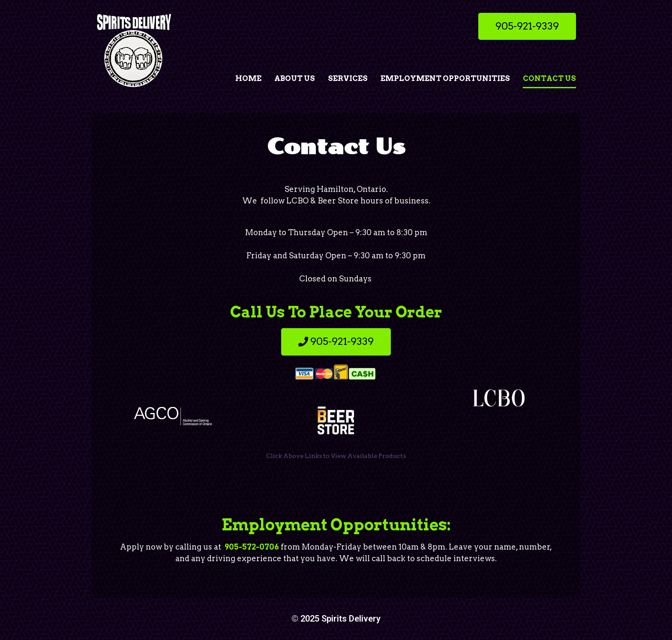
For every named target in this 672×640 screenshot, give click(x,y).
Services (348, 78)
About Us (295, 78)
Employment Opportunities (445, 78)
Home (248, 78)
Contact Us (549, 78)
